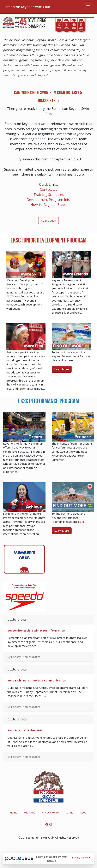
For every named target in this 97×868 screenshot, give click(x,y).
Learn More (62, 369)
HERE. (82, 522)
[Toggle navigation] (88, 7)
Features (30, 812)
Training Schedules (49, 195)
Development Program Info (48, 200)
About (84, 812)
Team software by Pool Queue (52, 859)
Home (14, 812)
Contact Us (48, 189)
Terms (69, 812)
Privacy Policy (50, 812)
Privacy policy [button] (80, 858)
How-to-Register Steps (48, 205)
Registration (48, 221)
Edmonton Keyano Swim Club (27, 7)
